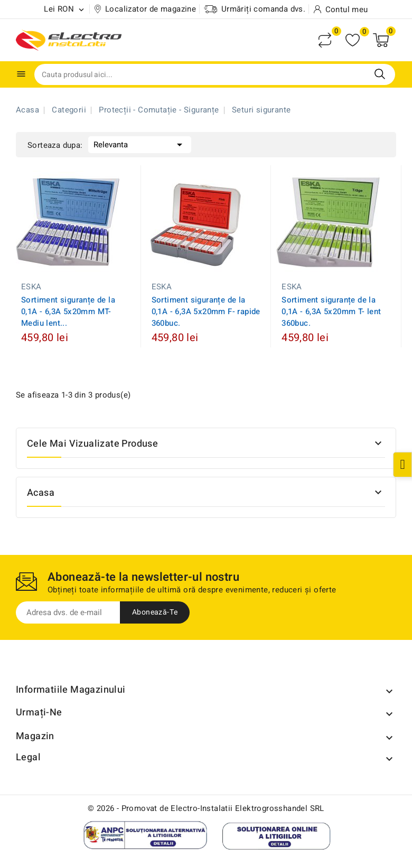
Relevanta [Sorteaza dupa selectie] (140, 144)
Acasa (41, 493)
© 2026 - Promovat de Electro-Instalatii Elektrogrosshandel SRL (206, 808)
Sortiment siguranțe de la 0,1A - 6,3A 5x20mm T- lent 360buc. (331, 312)
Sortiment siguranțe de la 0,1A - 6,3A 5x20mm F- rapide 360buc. (206, 312)
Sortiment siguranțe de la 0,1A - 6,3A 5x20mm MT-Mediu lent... (68, 312)
